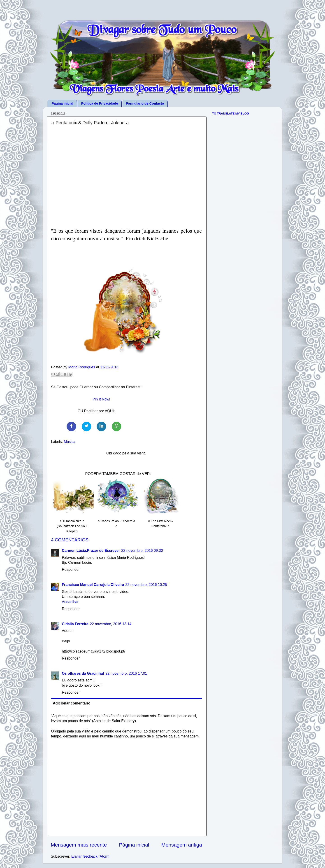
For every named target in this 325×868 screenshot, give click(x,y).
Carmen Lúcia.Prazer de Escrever (91, 550)
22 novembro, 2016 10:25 (146, 585)
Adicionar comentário (72, 703)
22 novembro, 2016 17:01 (126, 673)
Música (70, 442)
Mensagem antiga (182, 845)
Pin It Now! (101, 399)
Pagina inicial (63, 103)
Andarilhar (70, 602)
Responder (71, 569)
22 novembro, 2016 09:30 (142, 550)
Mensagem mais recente (79, 845)
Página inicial (134, 845)
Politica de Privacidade (99, 103)
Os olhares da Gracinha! (83, 673)
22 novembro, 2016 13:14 (111, 624)
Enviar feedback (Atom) (90, 856)
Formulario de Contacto (145, 103)
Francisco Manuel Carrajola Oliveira (93, 585)
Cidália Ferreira (75, 624)
